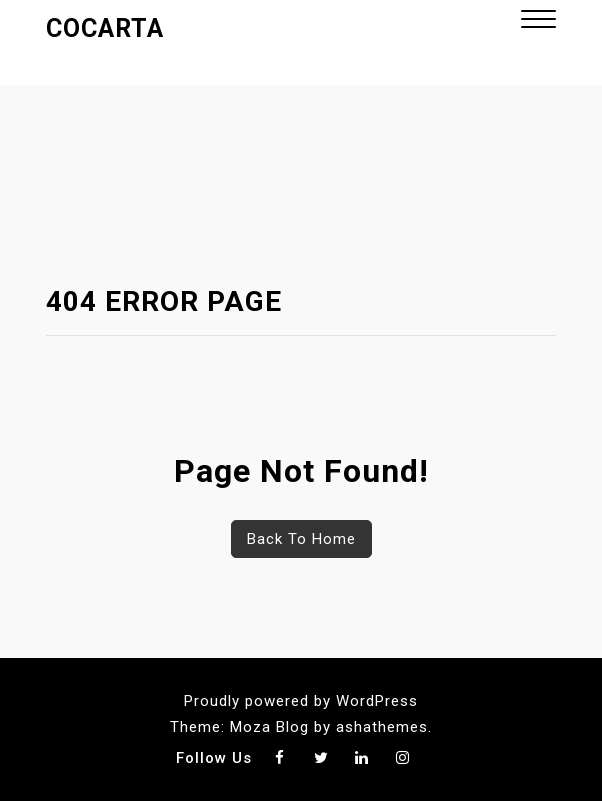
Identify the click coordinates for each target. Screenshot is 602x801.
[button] (538, 21)
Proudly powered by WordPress (301, 701)
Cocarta (105, 28)
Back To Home (301, 539)
